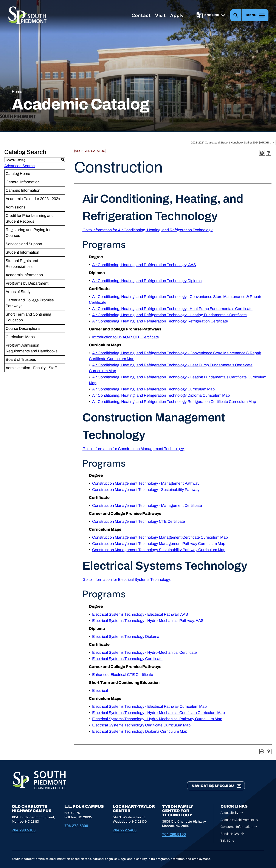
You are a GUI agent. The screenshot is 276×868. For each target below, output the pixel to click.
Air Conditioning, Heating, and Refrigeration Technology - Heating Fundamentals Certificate (169, 315)
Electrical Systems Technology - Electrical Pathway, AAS (140, 614)
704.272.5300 (76, 826)
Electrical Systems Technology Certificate (127, 659)
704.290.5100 (24, 830)
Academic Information (24, 275)
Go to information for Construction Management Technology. (133, 449)
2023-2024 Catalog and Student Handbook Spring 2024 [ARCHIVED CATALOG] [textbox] (233, 143)
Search (236, 15)
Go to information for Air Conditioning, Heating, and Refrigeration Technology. (148, 230)
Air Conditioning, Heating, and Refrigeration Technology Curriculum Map (153, 389)
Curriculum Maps (20, 337)
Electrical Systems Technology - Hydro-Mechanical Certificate (144, 652)
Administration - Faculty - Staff (31, 368)
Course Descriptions (23, 328)
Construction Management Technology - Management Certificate (147, 506)
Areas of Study (18, 292)
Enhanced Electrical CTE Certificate (123, 675)
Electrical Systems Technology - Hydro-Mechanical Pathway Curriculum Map (157, 719)
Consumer (240, 827)
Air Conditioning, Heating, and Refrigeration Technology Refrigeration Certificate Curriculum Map (174, 402)
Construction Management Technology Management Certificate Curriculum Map (160, 537)
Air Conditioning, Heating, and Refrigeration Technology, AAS (144, 265)
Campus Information (23, 190)
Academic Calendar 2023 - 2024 (33, 199)
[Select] (216, 15)
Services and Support (24, 244)
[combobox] (233, 142)
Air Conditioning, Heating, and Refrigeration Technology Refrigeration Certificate (160, 321)
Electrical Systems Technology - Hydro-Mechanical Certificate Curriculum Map (158, 713)
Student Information (22, 252)
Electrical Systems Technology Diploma (126, 637)
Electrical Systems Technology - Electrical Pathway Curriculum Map (149, 706)
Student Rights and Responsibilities (22, 264)
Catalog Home (18, 174)
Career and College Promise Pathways (30, 303)
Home (17, 92)
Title (228, 841)
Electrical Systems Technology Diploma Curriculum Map (140, 731)
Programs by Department (27, 283)
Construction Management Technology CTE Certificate (139, 521)
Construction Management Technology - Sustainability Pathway (146, 490)
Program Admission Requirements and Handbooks (32, 348)
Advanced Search (19, 166)
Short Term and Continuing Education (28, 317)
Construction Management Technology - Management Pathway (146, 483)
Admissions (16, 207)
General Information (23, 182)
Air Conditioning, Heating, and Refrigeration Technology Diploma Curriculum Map (161, 395)
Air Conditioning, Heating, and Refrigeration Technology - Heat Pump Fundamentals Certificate (172, 309)
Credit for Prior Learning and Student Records (30, 218)
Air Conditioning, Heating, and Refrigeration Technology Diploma (147, 281)
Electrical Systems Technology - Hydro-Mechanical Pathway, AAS (148, 621)
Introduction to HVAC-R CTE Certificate (126, 337)
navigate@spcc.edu (213, 786)
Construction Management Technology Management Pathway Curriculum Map (159, 544)
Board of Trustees (21, 359)
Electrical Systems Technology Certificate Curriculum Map (141, 725)
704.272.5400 (125, 830)
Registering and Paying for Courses (28, 233)
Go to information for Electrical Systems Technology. (127, 580)
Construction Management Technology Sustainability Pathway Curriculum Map (159, 550)
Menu (251, 15)
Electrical (100, 691)
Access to (240, 820)
